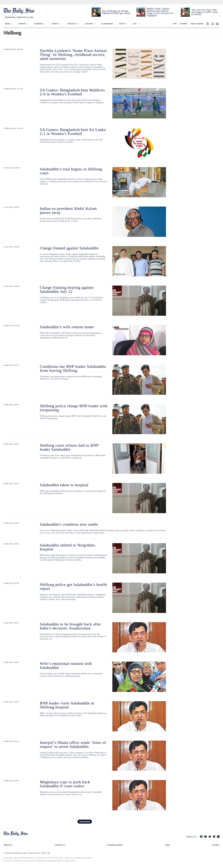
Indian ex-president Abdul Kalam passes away (68, 210)
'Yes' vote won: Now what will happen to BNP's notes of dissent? (205, 12)
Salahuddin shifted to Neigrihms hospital (67, 547)
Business (39, 24)
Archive (216, 845)
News (7, 24)
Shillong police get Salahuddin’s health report (73, 587)
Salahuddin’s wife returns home (67, 327)
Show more (85, 822)
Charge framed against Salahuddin (69, 248)
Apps (167, 845)
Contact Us (60, 845)
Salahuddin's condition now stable (69, 524)
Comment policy (115, 845)
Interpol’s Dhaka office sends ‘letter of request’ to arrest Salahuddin (73, 745)
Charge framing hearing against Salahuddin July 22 (67, 289)
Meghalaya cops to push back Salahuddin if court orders (65, 784)
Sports (55, 24)
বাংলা (175, 24)
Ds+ (135, 24)
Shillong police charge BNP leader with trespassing (74, 408)
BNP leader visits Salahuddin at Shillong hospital (67, 705)
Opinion (22, 24)
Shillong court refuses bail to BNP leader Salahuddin (69, 447)
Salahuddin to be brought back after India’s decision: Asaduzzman (70, 626)
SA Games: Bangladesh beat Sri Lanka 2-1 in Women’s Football (73, 132)
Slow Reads (107, 24)
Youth (122, 24)
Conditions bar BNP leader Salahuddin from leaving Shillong (73, 368)
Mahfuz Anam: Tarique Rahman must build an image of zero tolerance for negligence (160, 12)
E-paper (183, 24)
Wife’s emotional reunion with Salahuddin (66, 666)
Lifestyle (72, 24)
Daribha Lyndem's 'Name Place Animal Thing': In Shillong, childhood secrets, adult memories (73, 55)
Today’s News (197, 24)
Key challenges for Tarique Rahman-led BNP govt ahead (116, 12)
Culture (89, 24)
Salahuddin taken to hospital (64, 485)
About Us (8, 845)
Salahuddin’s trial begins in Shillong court (71, 171)
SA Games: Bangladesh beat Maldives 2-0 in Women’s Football (72, 92)
